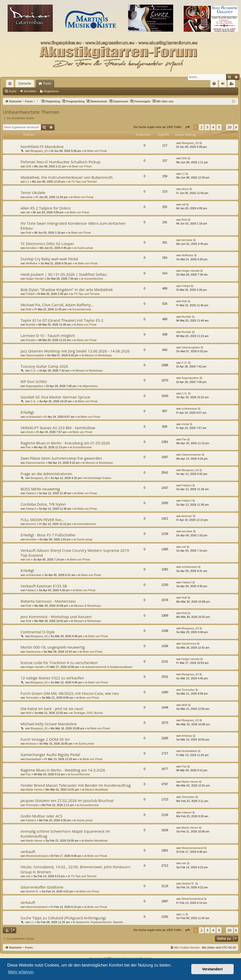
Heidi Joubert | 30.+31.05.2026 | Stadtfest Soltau (64, 274)
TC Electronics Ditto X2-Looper (47, 244)
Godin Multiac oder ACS (41, 816)
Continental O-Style (38, 632)
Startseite (25, 84)
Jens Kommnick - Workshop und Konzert (56, 617)
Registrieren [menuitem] (233, 85)
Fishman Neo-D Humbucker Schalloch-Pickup (61, 162)
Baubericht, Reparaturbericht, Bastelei (99, 922)
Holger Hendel (35, 279)
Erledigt (27, 412)
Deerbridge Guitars (99, 478)
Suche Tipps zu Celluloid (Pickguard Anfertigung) (63, 918)
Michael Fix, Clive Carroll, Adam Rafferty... (57, 305)
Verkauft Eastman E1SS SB (44, 586)
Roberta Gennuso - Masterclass (48, 601)
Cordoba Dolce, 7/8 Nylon (43, 504)
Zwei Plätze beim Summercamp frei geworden (61, 458)
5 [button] (219, 127)
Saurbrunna (33, 652)
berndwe (31, 248)
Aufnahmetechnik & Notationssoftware (109, 667)
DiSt (29, 166)
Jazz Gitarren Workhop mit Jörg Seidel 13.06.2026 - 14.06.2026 (75, 351)
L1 (27, 182)
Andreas (31, 744)
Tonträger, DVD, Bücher (88, 713)
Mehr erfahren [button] (21, 972)
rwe (28, 876)
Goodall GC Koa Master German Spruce (55, 397)
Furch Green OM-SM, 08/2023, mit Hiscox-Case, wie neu (70, 693)
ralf (28, 212)
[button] (187, 127)
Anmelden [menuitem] (224, 85)
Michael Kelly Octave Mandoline (49, 724)
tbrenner (31, 524)
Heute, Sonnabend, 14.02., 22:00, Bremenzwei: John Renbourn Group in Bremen (75, 869)
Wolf (29, 713)
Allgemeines (90, 386)
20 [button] (230, 127)
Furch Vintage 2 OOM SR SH (45, 739)
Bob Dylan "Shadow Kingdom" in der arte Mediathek (67, 290)
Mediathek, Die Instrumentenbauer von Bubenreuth (67, 177)
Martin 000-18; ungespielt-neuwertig (53, 647)
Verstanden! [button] (213, 969)
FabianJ (31, 493)
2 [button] (201, 127)
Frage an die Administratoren (46, 474)
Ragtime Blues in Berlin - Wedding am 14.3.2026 (63, 770)
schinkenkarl (34, 417)
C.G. (33, 371)
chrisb (30, 432)
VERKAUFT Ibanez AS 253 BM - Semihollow (58, 428)
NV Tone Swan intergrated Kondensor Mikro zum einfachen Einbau (73, 226)
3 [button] (207, 127)
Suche (13, 91)
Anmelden (30, 91)
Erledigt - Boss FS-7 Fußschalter (48, 535)
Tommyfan (32, 698)
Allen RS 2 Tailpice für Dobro (46, 208)
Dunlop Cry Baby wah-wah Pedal (49, 259)
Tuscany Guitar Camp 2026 (44, 366)
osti (28, 559)
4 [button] (213, 127)
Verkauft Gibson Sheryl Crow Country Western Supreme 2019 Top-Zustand (75, 553)
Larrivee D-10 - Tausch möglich (48, 335)
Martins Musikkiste (96, 790)
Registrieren (51, 91)
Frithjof (30, 294)
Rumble (31, 325)
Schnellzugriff (11, 85)
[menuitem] (214, 84)
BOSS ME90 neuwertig (40, 489)
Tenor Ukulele (33, 192)
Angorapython (35, 386)
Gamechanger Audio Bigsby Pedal (50, 754)
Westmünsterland (37, 856)
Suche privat (85, 248)
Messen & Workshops (98, 355)
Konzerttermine (94, 279)
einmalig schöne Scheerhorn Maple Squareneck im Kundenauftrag (65, 834)
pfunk (29, 197)
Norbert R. (32, 891)
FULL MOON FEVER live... (42, 520)
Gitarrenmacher (36, 463)
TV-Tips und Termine (84, 182)
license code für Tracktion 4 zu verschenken (59, 663)
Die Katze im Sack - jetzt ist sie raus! (52, 709)
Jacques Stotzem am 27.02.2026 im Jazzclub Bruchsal (67, 800)
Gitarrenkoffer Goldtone (42, 887)
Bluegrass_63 (39, 151)
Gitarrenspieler (35, 355)
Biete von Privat (97, 151)
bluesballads (34, 759)
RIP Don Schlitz (34, 381)
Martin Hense (34, 790)
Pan (28, 447)
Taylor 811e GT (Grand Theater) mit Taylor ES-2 (62, 320)
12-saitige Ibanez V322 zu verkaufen (52, 678)
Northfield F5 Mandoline (42, 147)
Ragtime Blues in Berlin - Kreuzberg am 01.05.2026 (65, 443)
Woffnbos (32, 263)
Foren (47, 84)
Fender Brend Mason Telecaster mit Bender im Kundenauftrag (76, 785)
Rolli (29, 233)
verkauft (28, 852)
